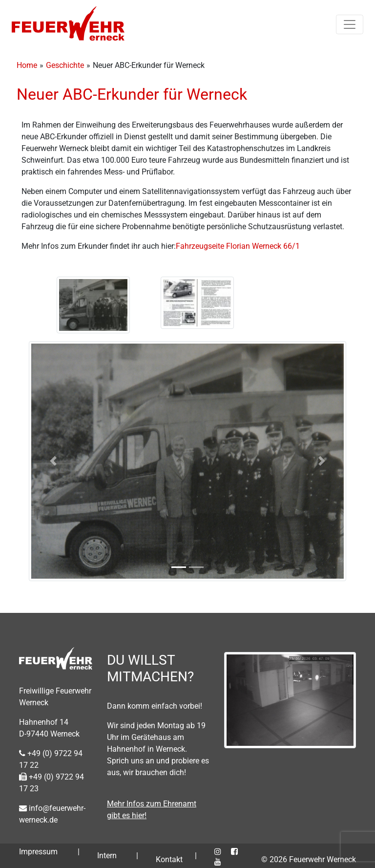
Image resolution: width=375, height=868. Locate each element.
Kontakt (169, 859)
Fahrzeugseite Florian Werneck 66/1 (238, 246)
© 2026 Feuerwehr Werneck (309, 859)
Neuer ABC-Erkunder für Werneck (132, 94)
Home (27, 65)
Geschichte (65, 65)
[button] (53, 461)
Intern (107, 856)
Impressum (38, 852)
